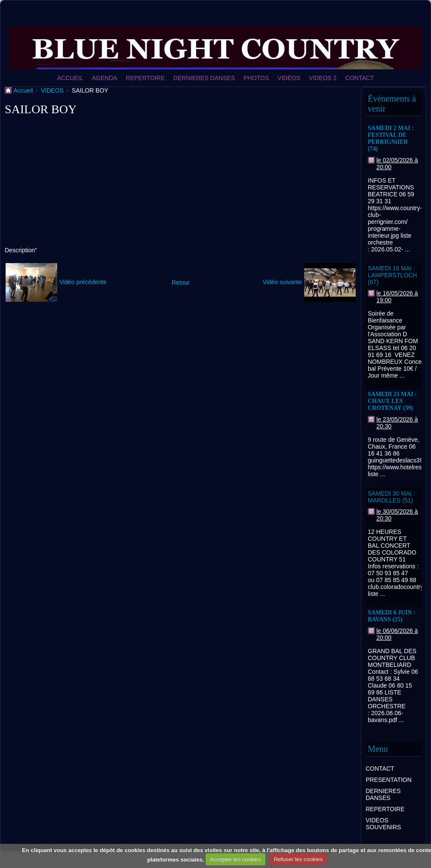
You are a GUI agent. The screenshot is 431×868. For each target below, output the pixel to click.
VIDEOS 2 (323, 78)
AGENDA (104, 78)
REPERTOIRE (146, 78)
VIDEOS (289, 78)
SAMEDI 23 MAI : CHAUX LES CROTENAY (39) (392, 401)
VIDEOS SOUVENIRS (383, 824)
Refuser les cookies (298, 859)
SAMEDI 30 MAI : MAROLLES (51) (391, 497)
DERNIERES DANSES (204, 78)
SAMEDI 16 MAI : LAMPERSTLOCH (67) (392, 275)
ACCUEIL (70, 78)
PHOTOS (256, 78)
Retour (181, 282)
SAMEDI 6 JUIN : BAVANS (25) (392, 616)
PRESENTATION (389, 780)
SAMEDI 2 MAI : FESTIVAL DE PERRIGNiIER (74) (391, 138)
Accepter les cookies (236, 859)
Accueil (23, 90)
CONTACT (360, 78)
